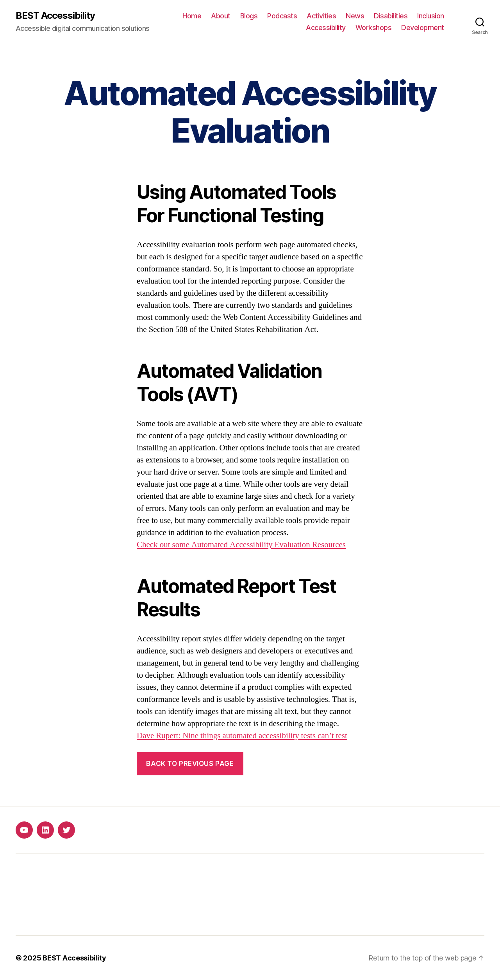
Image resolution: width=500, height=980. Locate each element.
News (355, 16)
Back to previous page (190, 764)
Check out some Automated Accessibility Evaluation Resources (241, 545)
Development (423, 28)
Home (192, 16)
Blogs (249, 16)
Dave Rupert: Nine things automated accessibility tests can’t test (242, 736)
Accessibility (326, 28)
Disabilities (391, 16)
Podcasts (282, 16)
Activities (321, 16)
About (221, 16)
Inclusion (431, 16)
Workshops (374, 28)
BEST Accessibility (55, 16)
